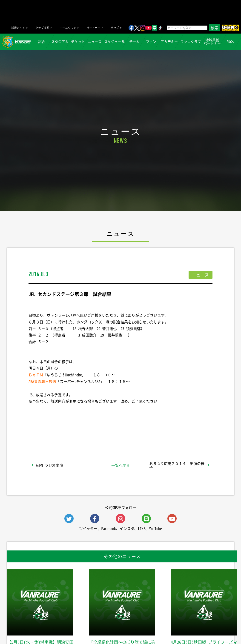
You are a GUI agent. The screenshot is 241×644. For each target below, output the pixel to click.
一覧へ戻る (120, 465)
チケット (78, 42)
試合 (42, 42)
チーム (134, 42)
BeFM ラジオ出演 (49, 465)
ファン (151, 42)
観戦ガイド (18, 28)
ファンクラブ (191, 42)
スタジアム (60, 42)
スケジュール (115, 42)
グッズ (115, 28)
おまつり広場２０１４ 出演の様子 (177, 465)
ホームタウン (68, 28)
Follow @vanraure (167, 433)
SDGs (230, 42)
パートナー (93, 28)
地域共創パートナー (212, 41)
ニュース (95, 42)
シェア (65, 433)
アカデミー (169, 42)
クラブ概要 (42, 28)
